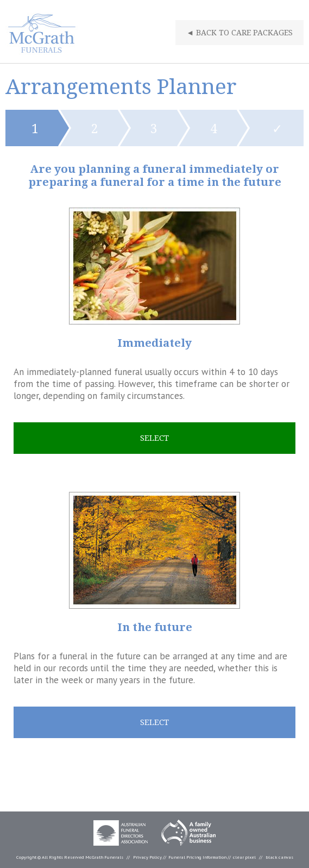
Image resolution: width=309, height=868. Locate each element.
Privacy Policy (147, 857)
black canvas (279, 857)
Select (154, 438)
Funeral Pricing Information (197, 857)
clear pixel (244, 857)
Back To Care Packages (239, 33)
